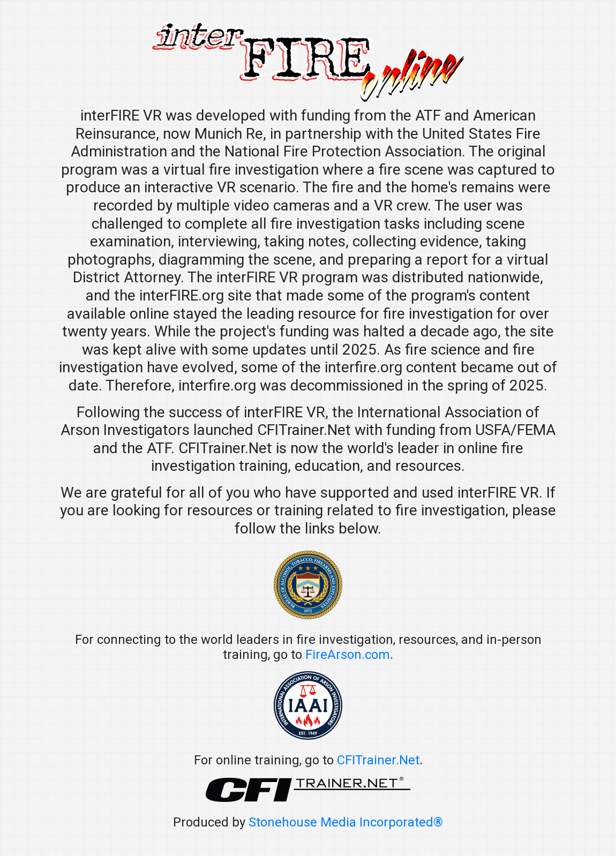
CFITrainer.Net (378, 760)
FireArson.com (348, 655)
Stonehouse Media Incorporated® (346, 822)
